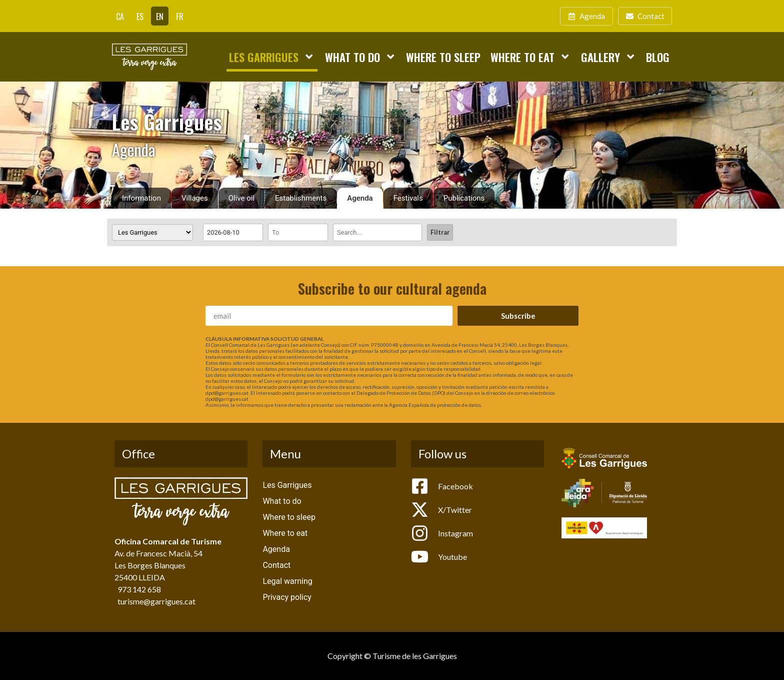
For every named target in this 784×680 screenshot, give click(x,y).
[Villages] (152, 232)
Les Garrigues (272, 57)
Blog (658, 57)
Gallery (608, 57)
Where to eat (530, 57)
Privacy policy (287, 597)
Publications (464, 198)
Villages (195, 198)
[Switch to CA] (120, 16)
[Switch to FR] (180, 16)
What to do (360, 57)
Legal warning (287, 581)
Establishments (301, 198)
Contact (276, 565)
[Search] (377, 232)
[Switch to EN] (160, 16)
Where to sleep (443, 57)
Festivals (408, 198)
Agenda (360, 198)
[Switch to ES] (140, 16)
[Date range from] (233, 232)
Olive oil (241, 198)
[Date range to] (298, 232)
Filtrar (440, 232)
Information (141, 198)
